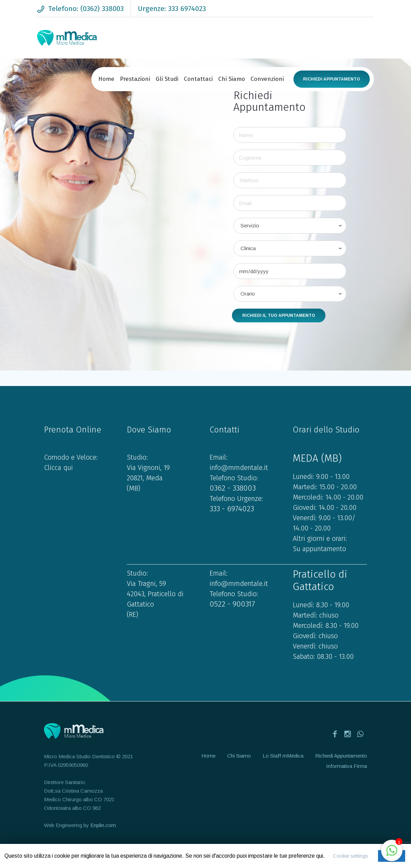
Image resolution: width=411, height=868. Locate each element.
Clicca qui (58, 468)
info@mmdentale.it (239, 468)
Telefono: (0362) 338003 (86, 9)
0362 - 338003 (233, 488)
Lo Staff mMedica (283, 756)
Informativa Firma (347, 766)
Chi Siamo (239, 756)
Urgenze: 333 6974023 (172, 9)
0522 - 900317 (232, 604)
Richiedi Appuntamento (332, 79)
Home (208, 756)
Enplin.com (103, 825)
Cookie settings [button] (351, 856)
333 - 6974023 (232, 509)
